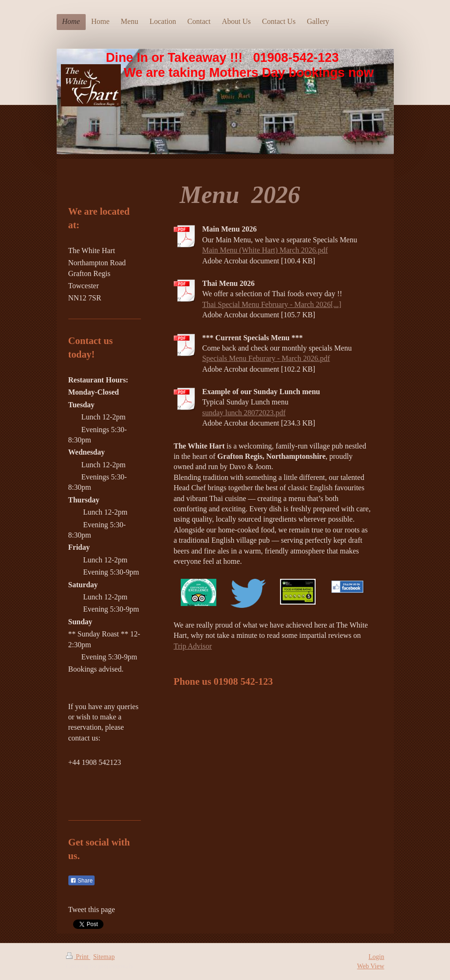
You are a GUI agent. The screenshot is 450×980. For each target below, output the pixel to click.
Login (376, 957)
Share (81, 881)
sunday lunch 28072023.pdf (244, 413)
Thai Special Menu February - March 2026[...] (272, 304)
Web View (370, 966)
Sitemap (104, 957)
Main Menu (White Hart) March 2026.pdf (265, 250)
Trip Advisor (193, 646)
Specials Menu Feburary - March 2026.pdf (266, 358)
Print (78, 957)
